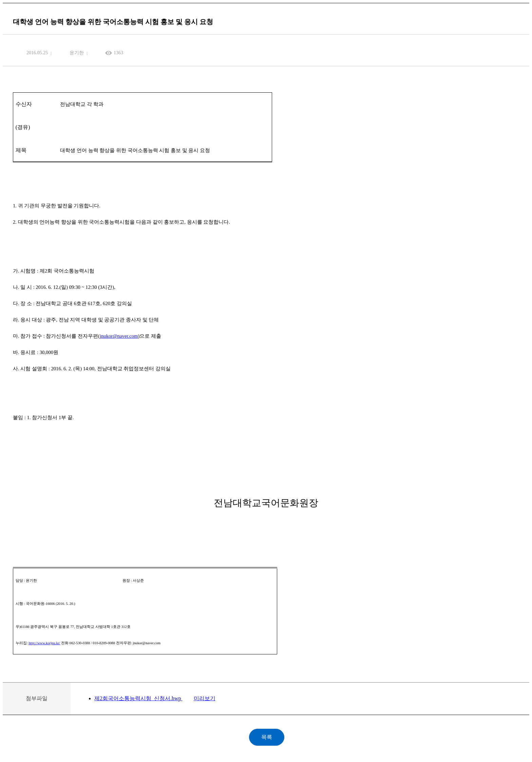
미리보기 (205, 698)
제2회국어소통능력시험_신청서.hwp (138, 698)
